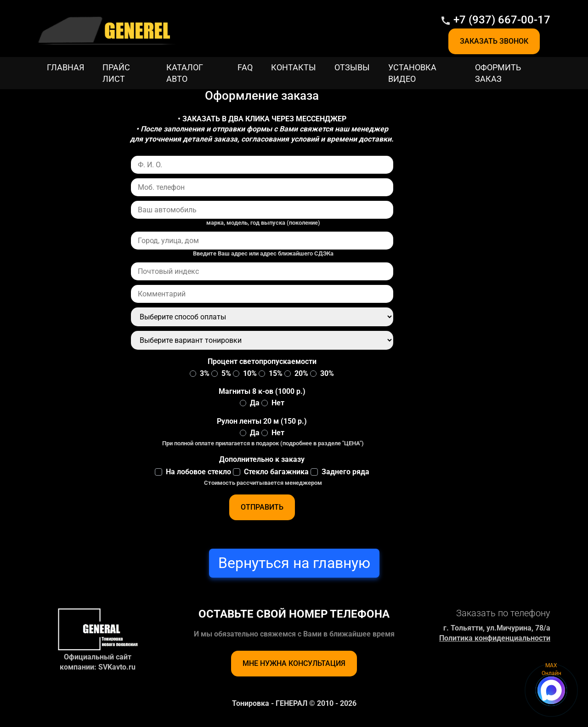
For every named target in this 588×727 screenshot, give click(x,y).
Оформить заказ (498, 73)
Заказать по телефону (503, 613)
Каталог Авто (185, 73)
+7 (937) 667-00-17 (502, 20)
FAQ (245, 67)
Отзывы (352, 67)
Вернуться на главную (294, 563)
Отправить (262, 507)
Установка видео (412, 73)
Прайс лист (116, 73)
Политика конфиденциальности (495, 638)
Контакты (294, 67)
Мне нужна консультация (294, 663)
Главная (65, 67)
